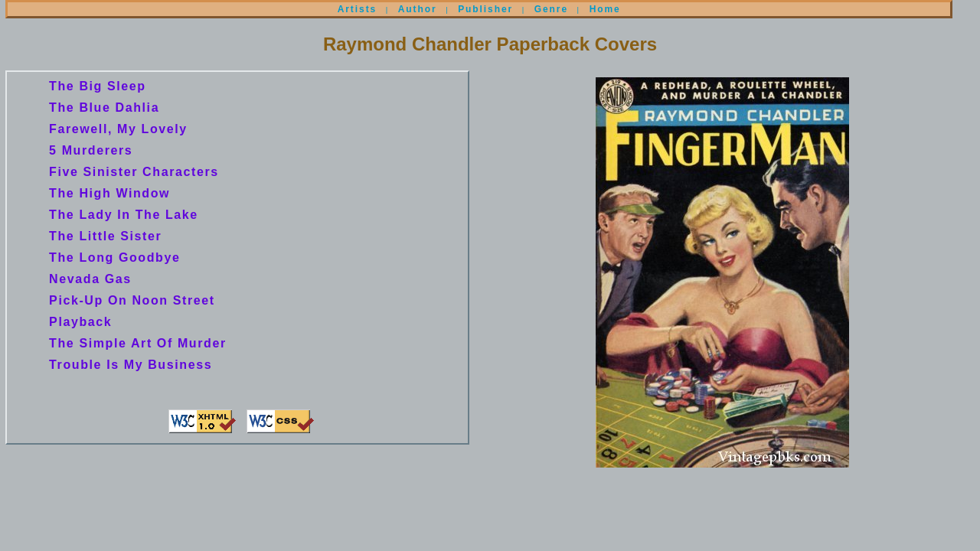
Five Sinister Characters (134, 172)
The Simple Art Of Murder (138, 343)
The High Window (109, 193)
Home (605, 9)
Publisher (485, 9)
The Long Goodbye (114, 258)
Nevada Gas (90, 279)
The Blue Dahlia (104, 108)
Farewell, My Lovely (118, 129)
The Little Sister (105, 236)
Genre (551, 9)
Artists (357, 9)
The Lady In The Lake (124, 215)
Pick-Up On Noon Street (132, 300)
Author (418, 9)
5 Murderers (91, 150)
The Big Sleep (98, 86)
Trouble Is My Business (131, 365)
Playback (80, 322)
